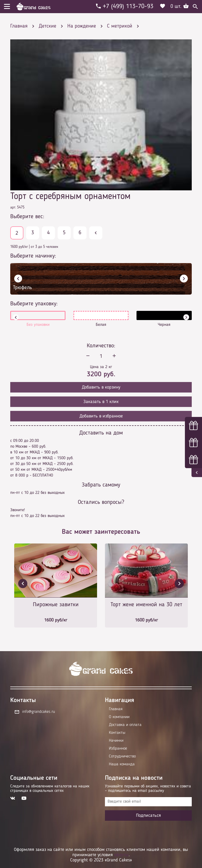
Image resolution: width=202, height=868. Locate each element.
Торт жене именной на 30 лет (146, 605)
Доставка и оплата (125, 725)
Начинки (116, 741)
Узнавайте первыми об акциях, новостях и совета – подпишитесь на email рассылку (148, 789)
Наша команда (122, 764)
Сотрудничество (122, 756)
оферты (121, 855)
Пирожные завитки (56, 605)
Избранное (118, 749)
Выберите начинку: (33, 256)
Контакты (117, 733)
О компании (119, 717)
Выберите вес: (27, 217)
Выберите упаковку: (34, 304)
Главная (116, 709)
